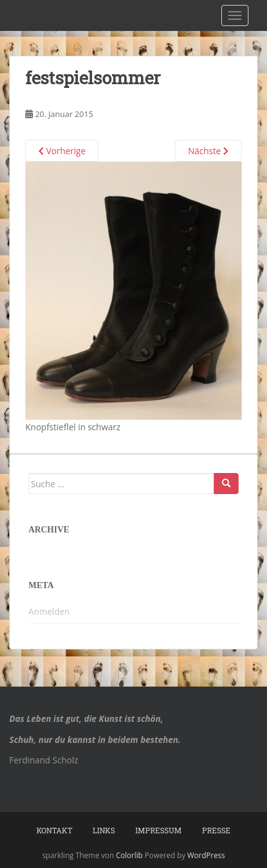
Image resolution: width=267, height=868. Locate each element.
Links (104, 830)
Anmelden (49, 611)
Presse (216, 830)
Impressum (159, 830)
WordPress (206, 855)
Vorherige (62, 151)
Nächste (208, 151)
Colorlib (129, 855)
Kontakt (54, 830)
